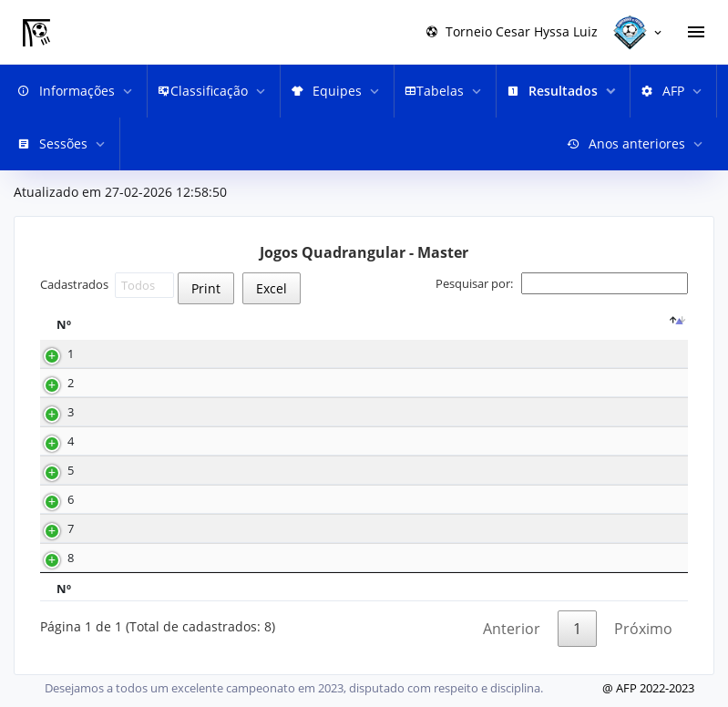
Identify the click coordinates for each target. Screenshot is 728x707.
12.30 (201, 500)
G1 (487, 325)
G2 (546, 325)
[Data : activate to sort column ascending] (138, 324)
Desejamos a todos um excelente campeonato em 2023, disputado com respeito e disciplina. (294, 688)
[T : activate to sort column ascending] (277, 324)
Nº (64, 325)
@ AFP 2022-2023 (648, 688)
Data (130, 325)
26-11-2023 (138, 412)
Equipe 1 (398, 325)
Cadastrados (107, 285)
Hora (209, 325)
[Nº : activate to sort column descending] (70, 324)
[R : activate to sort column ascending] (331, 324)
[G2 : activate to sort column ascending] (552, 324)
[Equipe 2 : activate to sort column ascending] (635, 324)
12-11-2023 (138, 471)
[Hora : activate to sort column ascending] (215, 324)
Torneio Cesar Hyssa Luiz (512, 31)
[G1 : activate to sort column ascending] (492, 324)
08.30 (201, 354)
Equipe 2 (623, 325)
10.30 (201, 383)
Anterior (512, 629)
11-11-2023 (138, 500)
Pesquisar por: (562, 283)
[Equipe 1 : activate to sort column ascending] (410, 324)
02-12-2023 (138, 354)
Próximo (643, 629)
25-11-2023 (138, 441)
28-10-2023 (138, 529)
